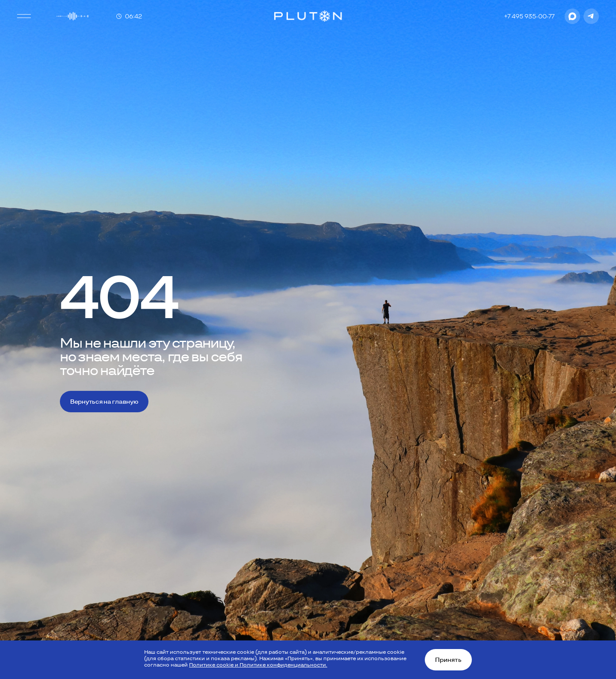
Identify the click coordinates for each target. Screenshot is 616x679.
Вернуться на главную (104, 402)
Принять (448, 660)
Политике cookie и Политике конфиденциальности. (258, 665)
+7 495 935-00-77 (529, 16)
